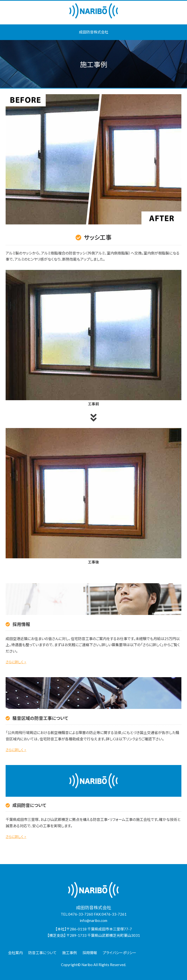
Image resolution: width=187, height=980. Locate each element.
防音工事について (42, 953)
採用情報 (90, 953)
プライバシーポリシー (119, 953)
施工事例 (69, 953)
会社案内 (15, 953)
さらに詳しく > (16, 662)
